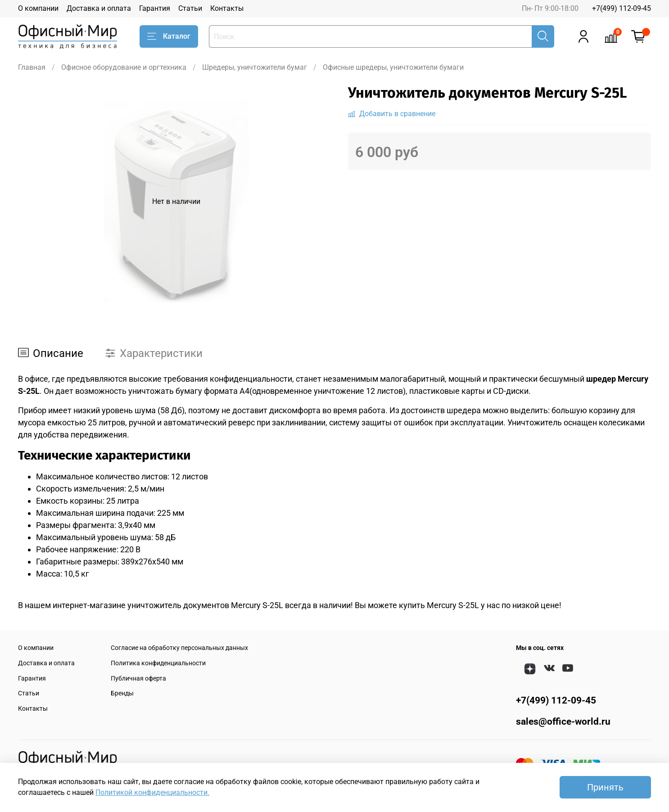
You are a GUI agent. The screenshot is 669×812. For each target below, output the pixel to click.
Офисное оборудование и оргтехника (124, 67)
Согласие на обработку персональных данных (179, 648)
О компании (38, 8)
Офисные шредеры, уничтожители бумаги (393, 67)
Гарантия (155, 8)
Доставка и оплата (99, 8)
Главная (32, 67)
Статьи (190, 8)
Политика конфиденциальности (158, 663)
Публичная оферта (138, 679)
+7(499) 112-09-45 (622, 8)
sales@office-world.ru (563, 722)
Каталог (169, 36)
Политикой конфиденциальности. (152, 792)
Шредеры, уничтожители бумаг (255, 67)
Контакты (227, 8)
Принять (605, 787)
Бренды (122, 693)
